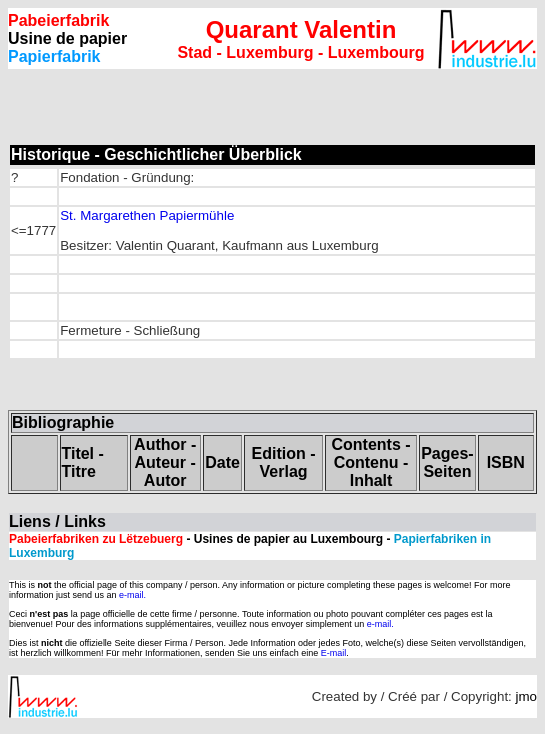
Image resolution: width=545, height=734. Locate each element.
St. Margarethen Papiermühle (147, 215)
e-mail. (132, 595)
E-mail (334, 653)
